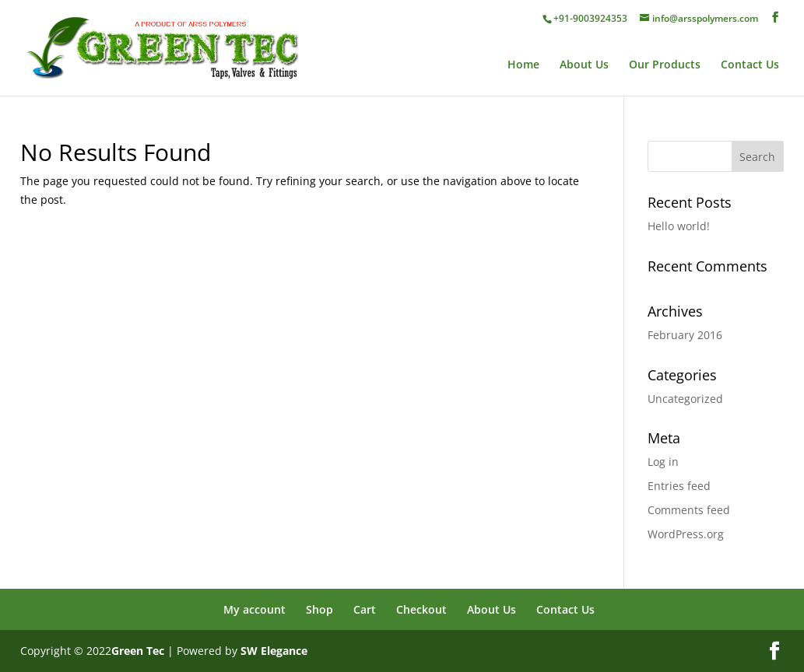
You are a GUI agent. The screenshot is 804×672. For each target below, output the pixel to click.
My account (255, 609)
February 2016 (685, 335)
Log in (663, 462)
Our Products (665, 65)
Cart (365, 609)
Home (523, 65)
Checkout (421, 609)
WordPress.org (686, 534)
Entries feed (679, 486)
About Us (584, 65)
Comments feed (689, 510)
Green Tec (138, 651)
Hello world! (679, 226)
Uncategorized (685, 399)
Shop (319, 609)
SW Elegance (274, 651)
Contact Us (750, 65)
